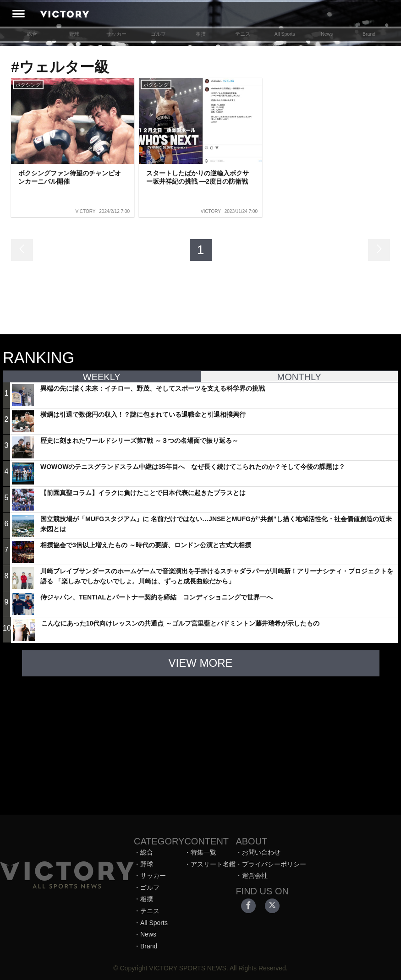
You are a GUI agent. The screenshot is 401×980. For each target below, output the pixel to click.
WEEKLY (102, 377)
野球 (74, 34)
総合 (32, 34)
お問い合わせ (261, 852)
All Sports (285, 34)
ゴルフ (158, 34)
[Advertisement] (201, 741)
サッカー (116, 34)
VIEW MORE (200, 663)
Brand (369, 34)
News (327, 34)
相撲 (201, 34)
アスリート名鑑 (213, 864)
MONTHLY (299, 377)
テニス (243, 34)
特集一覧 (203, 852)
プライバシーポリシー (274, 864)
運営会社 (255, 876)
